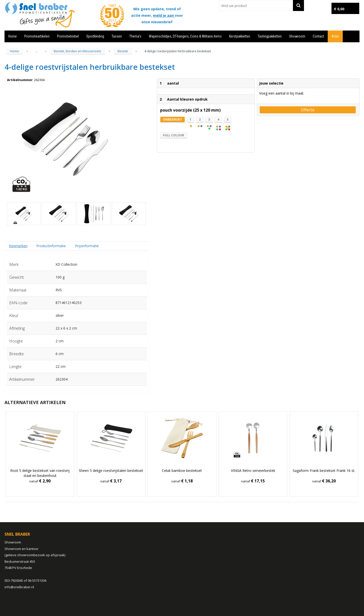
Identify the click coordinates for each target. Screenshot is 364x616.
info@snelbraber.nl (19, 587)
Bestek (123, 51)
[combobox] (256, 6)
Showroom (297, 36)
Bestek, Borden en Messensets (78, 51)
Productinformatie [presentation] (51, 246)
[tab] (18, 246)
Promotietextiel (68, 36)
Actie (335, 36)
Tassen (117, 36)
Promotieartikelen (37, 36)
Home (13, 36)
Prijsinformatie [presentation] (87, 246)
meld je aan (164, 15)
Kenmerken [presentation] (18, 246)
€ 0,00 (339, 9)
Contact (318, 36)
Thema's (135, 36)
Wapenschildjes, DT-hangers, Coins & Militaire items (185, 36)
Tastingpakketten (270, 36)
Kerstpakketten (240, 36)
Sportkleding (95, 36)
